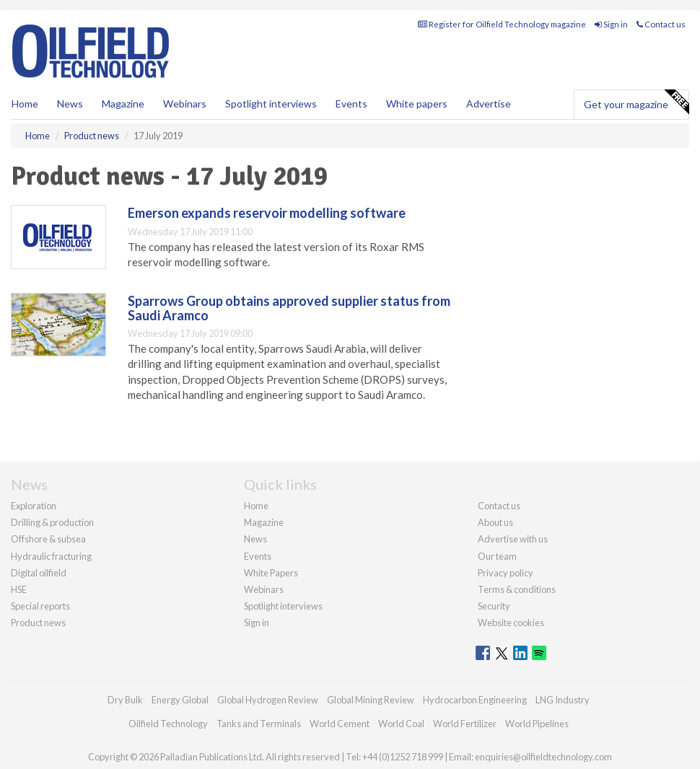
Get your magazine (636, 102)
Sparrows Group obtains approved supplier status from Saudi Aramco (289, 308)
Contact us (661, 24)
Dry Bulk (125, 700)
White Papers (271, 573)
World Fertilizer (465, 724)
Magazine (123, 104)
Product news (38, 623)
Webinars (185, 104)
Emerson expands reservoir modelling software (267, 213)
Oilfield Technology (168, 724)
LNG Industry (563, 700)
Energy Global (180, 700)
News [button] (70, 104)
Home (25, 104)
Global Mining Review (371, 700)
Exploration (34, 506)
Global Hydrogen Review (268, 700)
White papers (417, 104)
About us (495, 522)
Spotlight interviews (271, 104)
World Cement (340, 724)
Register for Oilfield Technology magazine (502, 24)
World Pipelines (537, 724)
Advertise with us (513, 539)
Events (351, 104)
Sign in (611, 24)
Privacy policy (506, 573)
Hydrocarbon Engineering (475, 700)
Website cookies (511, 623)
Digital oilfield (39, 573)
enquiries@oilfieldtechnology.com (543, 757)
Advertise (489, 104)
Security (494, 606)
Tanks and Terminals (259, 724)
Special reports (40, 606)
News (255, 539)
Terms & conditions (517, 589)
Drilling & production (52, 522)
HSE (19, 589)
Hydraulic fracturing (51, 556)
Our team (497, 556)
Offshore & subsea (48, 539)
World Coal (401, 724)
